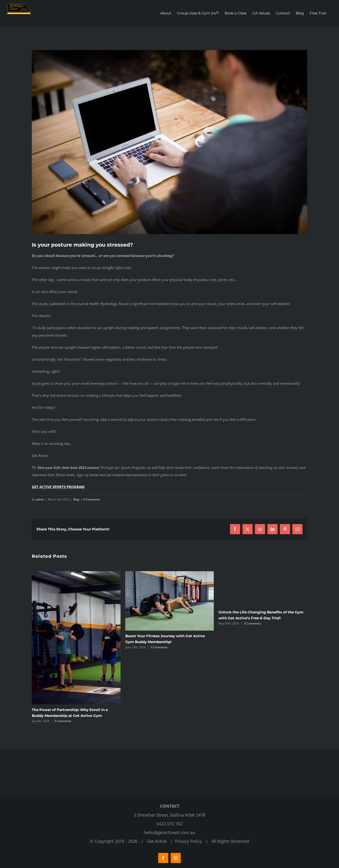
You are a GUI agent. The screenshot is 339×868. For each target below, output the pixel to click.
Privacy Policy (188, 841)
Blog (76, 499)
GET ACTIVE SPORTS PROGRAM (58, 487)
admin (40, 499)
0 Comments (92, 499)
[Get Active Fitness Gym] (169, 142)
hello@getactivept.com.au (169, 832)
